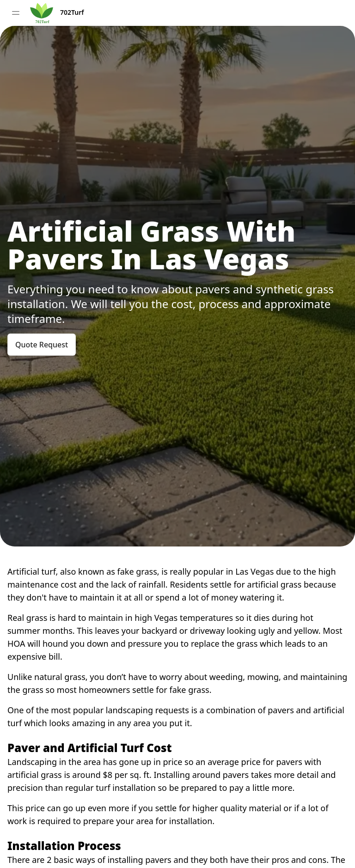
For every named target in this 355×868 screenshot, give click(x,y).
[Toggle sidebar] (16, 13)
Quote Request (42, 345)
